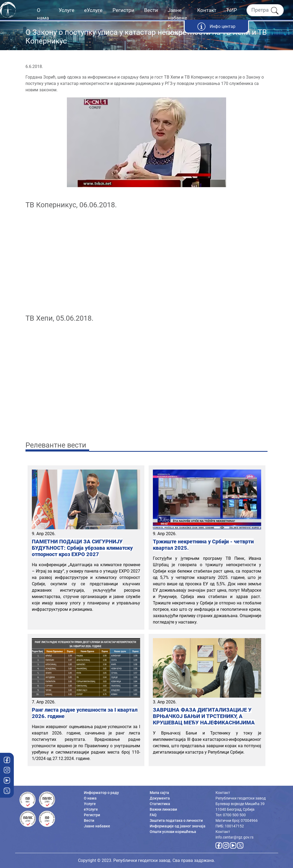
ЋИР (232, 10)
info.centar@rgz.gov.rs (234, 837)
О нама (43, 14)
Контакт (207, 10)
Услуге (66, 10)
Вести (151, 10)
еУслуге (93, 10)
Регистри (123, 10)
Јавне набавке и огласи (177, 22)
